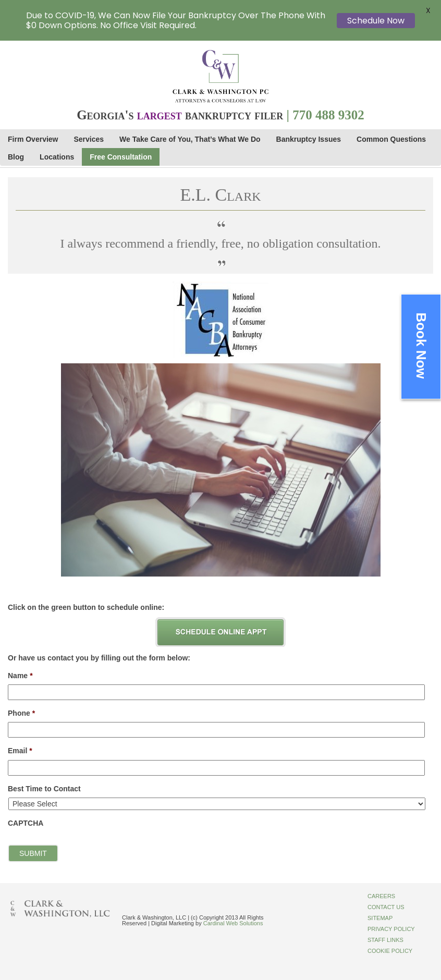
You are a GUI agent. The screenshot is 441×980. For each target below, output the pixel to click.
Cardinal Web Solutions (233, 923)
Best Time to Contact (44, 789)
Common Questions (391, 139)
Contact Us (386, 907)
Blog (16, 157)
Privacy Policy (391, 929)
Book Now (421, 345)
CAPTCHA (26, 823)
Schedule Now (376, 21)
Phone (21, 713)
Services (89, 139)
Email (20, 751)
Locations (57, 157)
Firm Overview (33, 139)
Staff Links (385, 940)
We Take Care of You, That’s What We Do (190, 139)
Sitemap (380, 918)
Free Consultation (121, 157)
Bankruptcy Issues (309, 139)
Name (20, 676)
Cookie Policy (390, 951)
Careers (381, 896)
